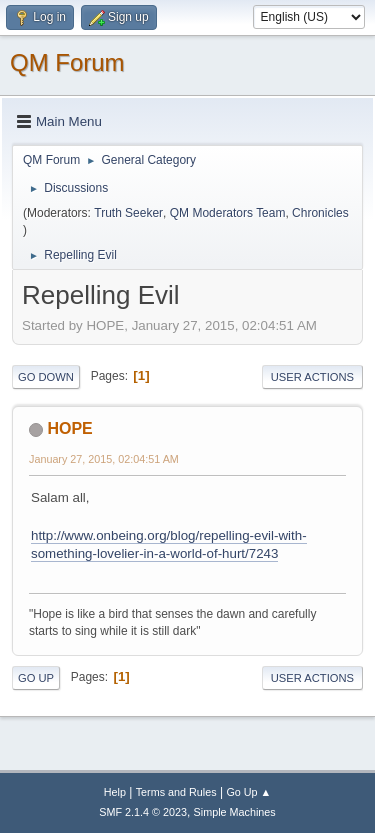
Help (115, 792)
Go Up (36, 678)
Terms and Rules (176, 792)
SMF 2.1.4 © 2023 (143, 812)
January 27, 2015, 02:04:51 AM (104, 459)
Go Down (46, 377)
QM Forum (67, 62)
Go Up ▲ (248, 792)
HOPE (69, 428)
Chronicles (320, 213)
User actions (312, 377)
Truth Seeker (128, 213)
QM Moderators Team (228, 213)
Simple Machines (235, 812)
